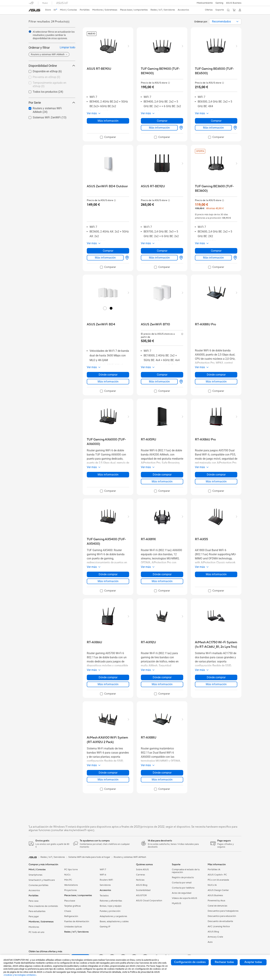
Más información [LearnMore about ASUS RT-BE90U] (108, 121)
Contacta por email (182, 883)
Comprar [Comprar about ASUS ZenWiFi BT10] (162, 375)
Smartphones (35, 875)
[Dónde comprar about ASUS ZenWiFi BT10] (180, 382)
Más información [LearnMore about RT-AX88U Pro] (216, 382)
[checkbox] (51, 77)
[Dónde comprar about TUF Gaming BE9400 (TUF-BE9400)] (180, 128)
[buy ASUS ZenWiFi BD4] (101, 324)
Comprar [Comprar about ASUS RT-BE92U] (162, 251)
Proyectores (71, 890)
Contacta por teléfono (183, 888)
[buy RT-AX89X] (148, 539)
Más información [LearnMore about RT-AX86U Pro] (216, 481)
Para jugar (34, 916)
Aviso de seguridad (182, 893)
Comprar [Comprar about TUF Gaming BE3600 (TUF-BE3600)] (216, 251)
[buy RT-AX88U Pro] (205, 324)
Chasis (68, 911)
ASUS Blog (142, 885)
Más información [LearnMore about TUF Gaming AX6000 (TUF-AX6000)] (108, 475)
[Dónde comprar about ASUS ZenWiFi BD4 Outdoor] (126, 258)
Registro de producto (183, 877)
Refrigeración (71, 916)
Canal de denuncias (217, 906)
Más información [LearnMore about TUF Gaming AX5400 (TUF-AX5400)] (108, 581)
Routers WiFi (106, 880)
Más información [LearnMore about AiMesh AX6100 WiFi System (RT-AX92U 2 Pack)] (108, 780)
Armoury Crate (215, 937)
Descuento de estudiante (220, 921)
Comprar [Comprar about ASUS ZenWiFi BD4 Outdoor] (108, 251)
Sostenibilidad (143, 890)
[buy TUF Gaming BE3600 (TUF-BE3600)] (216, 189)
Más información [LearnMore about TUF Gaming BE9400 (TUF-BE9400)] (159, 128)
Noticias (140, 880)
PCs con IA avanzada (218, 880)
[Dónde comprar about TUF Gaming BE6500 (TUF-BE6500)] (235, 128)
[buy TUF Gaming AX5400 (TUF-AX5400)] (108, 542)
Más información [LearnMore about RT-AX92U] (162, 684)
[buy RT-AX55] (201, 539)
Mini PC (68, 880)
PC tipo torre (71, 870)
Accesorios (34, 890)
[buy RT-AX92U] (148, 642)
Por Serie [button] (52, 103)
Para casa (33, 901)
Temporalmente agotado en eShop (50, 85)
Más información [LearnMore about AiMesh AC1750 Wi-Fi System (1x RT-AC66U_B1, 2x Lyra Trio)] (216, 684)
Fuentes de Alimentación (77, 921)
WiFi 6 (103, 875)
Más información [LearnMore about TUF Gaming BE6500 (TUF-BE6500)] (213, 128)
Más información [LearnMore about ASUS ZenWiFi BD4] (108, 382)
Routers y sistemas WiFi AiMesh (130, 857)
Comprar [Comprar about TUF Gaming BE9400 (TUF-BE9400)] (162, 121)
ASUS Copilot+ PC (217, 875)
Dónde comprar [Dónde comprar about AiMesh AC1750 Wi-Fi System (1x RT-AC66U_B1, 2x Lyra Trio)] (216, 677)
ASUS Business (234, 3)
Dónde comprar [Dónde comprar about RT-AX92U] (162, 677)
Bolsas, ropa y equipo (111, 906)
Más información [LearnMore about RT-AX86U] (108, 684)
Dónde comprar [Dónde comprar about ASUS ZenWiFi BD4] (108, 375)
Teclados (104, 896)
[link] (34, 10)
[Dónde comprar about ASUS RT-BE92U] (180, 258)
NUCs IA (212, 885)
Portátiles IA (214, 870)
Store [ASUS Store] (48, 10)
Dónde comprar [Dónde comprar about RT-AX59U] (162, 475)
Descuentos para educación (222, 916)
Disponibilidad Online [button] (52, 66)
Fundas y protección (110, 911)
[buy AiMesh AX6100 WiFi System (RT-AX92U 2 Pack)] (108, 740)
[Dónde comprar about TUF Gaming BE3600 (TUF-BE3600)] (235, 258)
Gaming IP (105, 927)
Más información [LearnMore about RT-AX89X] (162, 581)
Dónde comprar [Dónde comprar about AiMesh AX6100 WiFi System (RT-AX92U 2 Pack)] (108, 773)
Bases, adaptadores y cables (114, 921)
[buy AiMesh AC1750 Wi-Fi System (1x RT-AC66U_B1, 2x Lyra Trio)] (216, 645)
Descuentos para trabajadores (223, 911)
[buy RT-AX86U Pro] (205, 440)
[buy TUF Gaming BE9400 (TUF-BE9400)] (162, 71)
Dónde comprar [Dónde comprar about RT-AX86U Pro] (216, 475)
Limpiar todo (67, 47)
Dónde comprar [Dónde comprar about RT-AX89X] (162, 574)
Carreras (141, 875)
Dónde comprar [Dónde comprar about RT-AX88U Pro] (216, 375)
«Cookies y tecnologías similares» (20, 975)
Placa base (70, 901)
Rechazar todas (224, 962)
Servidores (105, 885)
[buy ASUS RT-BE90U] (99, 69)
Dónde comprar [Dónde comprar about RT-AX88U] (162, 773)
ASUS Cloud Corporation (149, 901)
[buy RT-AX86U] (94, 642)
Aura (210, 942)
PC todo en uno (37, 932)
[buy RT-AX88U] (149, 738)
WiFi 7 (103, 870)
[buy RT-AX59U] (149, 440)
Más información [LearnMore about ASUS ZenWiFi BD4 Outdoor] (105, 258)
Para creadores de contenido (43, 906)
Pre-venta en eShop (46, 77)
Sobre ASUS (142, 870)
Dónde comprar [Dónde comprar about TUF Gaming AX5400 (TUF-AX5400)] (108, 574)
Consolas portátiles (38, 885)
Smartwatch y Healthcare (42, 880)
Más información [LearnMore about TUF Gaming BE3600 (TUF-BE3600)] (213, 258)
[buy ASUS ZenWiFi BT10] (155, 324)
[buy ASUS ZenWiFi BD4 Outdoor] (107, 186)
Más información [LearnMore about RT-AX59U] (162, 481)
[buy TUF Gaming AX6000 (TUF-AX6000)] (108, 442)
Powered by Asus (216, 901)
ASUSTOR (141, 895)
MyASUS (176, 903)
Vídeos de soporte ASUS (185, 898)
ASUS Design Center (218, 890)
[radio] (105, 308)
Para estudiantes (37, 911)
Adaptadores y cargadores (113, 916)
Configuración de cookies (190, 962)
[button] (219, 3)
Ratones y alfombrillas (111, 901)
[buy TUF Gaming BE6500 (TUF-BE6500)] (216, 71)
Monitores (34, 927)
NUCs (67, 875)
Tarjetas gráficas (72, 906)
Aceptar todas (253, 962)
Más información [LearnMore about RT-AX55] (216, 574)
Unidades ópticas (73, 927)
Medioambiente (205, 3)
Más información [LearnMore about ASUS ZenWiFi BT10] (159, 382)
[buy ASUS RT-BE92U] (153, 186)
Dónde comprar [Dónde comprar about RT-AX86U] (108, 677)
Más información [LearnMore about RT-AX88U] (162, 780)
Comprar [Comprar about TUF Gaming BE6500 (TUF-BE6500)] (216, 121)
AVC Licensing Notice (219, 926)
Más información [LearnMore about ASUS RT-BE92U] (159, 258)
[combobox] (225, 22)
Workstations (71, 885)
